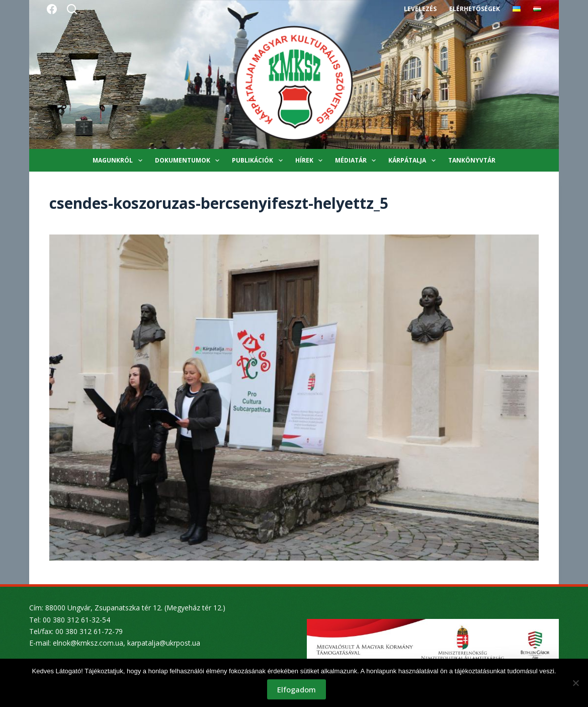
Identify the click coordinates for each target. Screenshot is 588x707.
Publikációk (259, 161)
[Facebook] (52, 9)
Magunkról (119, 161)
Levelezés (420, 9)
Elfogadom (297, 689)
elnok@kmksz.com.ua (88, 643)
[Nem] (575, 683)
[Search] (72, 9)
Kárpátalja (414, 161)
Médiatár (357, 161)
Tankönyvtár (472, 160)
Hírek (311, 161)
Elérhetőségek (474, 9)
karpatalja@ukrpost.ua (164, 643)
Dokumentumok (189, 161)
